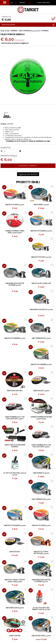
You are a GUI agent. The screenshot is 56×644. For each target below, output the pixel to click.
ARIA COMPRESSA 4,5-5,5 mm (29, 31)
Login (39, 3)
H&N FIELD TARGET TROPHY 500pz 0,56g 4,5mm (15, 581)
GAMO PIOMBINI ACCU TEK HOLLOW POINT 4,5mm (15, 418)
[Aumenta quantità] (20, 151)
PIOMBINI (45, 31)
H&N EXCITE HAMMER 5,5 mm (41, 364)
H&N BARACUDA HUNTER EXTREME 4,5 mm (15, 284)
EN (12, 3)
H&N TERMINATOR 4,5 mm (41, 338)
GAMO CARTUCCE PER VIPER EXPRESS (15, 446)
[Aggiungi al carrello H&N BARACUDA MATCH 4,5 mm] (31, 292)
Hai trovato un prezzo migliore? (15, 43)
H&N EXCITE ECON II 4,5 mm (41, 257)
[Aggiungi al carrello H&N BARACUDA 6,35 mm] (4, 590)
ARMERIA (14, 31)
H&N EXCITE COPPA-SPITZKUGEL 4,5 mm (41, 553)
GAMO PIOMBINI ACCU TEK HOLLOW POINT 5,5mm (41, 446)
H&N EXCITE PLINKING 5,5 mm (15, 525)
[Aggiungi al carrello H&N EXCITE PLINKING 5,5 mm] (4, 508)
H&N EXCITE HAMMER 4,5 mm (15, 338)
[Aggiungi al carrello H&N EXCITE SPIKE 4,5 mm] (4, 187)
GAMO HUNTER (15, 636)
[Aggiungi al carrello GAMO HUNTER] (4, 618)
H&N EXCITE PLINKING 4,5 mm (41, 231)
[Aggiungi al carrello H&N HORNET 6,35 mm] (31, 456)
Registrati (46, 3)
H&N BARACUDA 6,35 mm (15, 608)
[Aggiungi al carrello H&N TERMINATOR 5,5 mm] (31, 482)
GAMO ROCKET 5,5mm (41, 391)
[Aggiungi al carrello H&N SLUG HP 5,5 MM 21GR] (31, 266)
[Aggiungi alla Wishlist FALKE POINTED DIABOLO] (28, 174)
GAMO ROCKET (15, 552)
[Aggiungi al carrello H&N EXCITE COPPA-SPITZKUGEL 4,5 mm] (31, 534)
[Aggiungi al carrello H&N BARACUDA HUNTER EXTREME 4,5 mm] (4, 266)
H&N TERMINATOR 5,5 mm (41, 499)
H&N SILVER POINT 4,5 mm (41, 636)
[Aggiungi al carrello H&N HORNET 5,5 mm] (31, 187)
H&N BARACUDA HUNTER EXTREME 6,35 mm (41, 581)
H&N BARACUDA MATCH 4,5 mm (41, 310)
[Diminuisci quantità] (1, 151)
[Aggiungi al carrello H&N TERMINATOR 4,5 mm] (31, 321)
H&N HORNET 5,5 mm (41, 205)
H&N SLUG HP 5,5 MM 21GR (41, 283)
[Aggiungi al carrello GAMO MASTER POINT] (4, 373)
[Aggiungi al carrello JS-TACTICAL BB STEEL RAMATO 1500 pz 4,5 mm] (31, 590)
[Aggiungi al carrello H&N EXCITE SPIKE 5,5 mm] (31, 508)
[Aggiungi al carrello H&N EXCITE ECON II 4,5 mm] (31, 240)
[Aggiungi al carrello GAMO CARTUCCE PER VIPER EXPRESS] (4, 428)
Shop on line (5, 31)
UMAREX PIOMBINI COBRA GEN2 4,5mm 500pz (15, 232)
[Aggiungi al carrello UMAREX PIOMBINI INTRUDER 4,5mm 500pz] (31, 400)
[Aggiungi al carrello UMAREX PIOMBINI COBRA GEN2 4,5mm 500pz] (4, 213)
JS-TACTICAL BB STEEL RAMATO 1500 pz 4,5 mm (41, 609)
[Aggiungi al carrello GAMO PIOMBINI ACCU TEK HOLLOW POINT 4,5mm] (4, 400)
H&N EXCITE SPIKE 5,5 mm (41, 525)
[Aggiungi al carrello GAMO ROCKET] (4, 534)
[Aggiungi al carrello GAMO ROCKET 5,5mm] (31, 373)
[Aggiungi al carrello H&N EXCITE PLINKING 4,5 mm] (31, 213)
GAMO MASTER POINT (15, 391)
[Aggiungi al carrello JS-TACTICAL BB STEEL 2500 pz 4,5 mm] (4, 456)
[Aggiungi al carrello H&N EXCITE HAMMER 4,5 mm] (4, 321)
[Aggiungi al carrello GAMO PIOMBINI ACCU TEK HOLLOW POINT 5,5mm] (31, 428)
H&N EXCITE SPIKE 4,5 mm (15, 205)
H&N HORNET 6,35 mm (41, 473)
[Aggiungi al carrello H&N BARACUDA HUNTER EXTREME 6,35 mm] (31, 562)
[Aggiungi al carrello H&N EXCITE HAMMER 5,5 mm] (31, 347)
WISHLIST (22, 3)
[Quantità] (11, 151)
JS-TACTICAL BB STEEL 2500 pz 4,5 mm (15, 474)
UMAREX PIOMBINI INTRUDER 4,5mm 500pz (41, 418)
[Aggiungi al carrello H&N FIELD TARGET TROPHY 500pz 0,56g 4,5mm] (4, 562)
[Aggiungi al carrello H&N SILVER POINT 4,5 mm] (31, 618)
